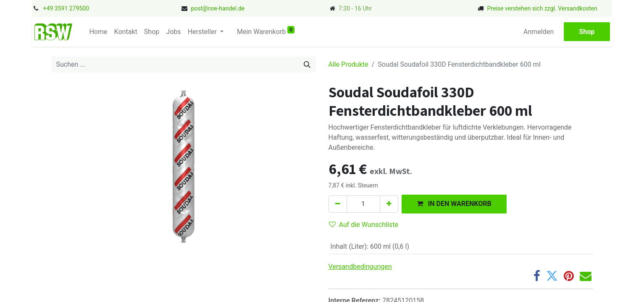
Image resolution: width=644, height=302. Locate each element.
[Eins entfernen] (338, 204)
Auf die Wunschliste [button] (364, 225)
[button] (454, 204)
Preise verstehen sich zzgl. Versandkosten (542, 8)
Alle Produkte (348, 64)
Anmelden (539, 32)
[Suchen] (307, 65)
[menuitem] (98, 32)
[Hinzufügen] (389, 204)
